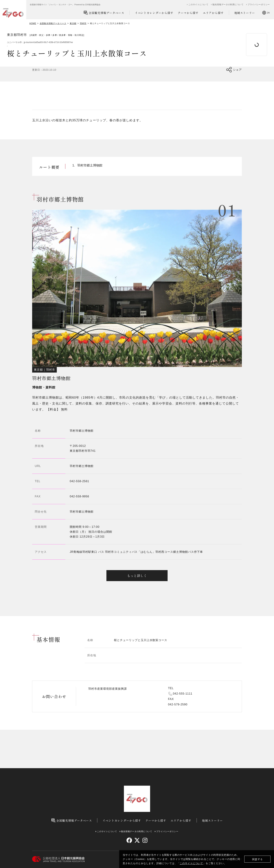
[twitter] (137, 840)
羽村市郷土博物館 (82, 466)
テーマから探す (188, 13)
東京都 (73, 23)
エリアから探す (213, 13)
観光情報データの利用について (228, 5)
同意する (257, 859)
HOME (33, 23)
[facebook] (129, 840)
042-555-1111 (183, 694)
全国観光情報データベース (104, 13)
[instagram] (145, 840)
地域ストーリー (245, 13)
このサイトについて (191, 863)
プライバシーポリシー (259, 5)
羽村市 (83, 23)
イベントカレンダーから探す (154, 13)
